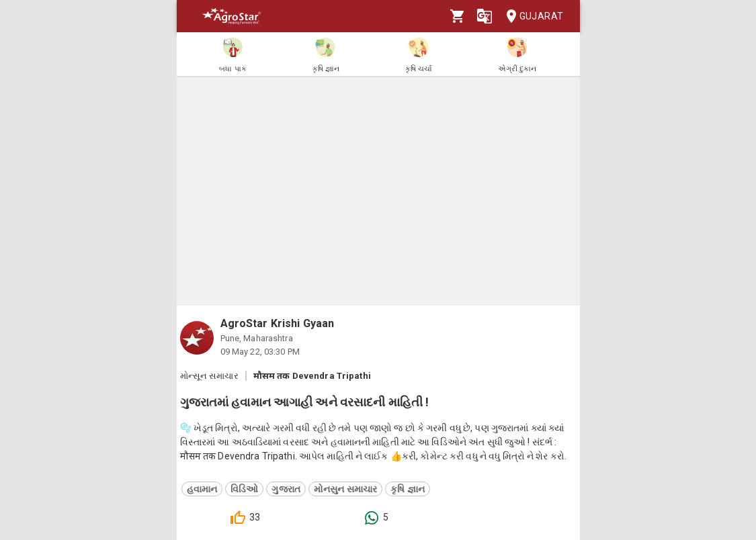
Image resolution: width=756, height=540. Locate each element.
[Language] (485, 16)
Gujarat (531, 16)
